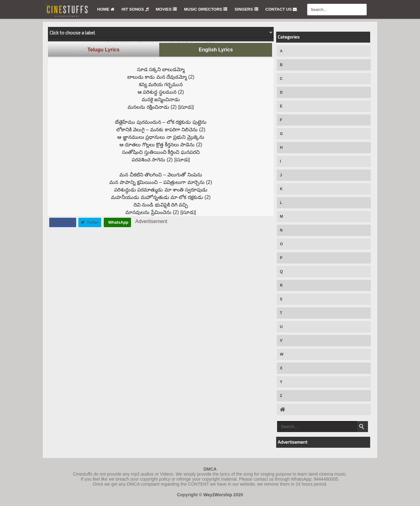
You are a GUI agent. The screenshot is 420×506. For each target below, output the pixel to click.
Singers (246, 9)
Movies (166, 9)
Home (106, 9)
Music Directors (206, 9)
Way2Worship (218, 495)
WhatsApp (118, 222)
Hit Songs (135, 9)
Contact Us (281, 9)
